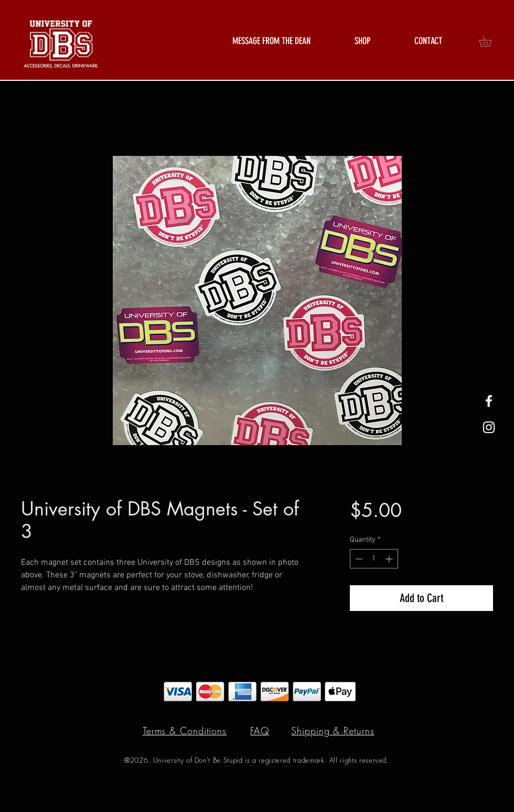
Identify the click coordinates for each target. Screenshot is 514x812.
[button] (362, 41)
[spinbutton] (374, 559)
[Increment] (390, 559)
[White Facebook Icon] (489, 401)
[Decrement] (358, 559)
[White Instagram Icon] (489, 427)
